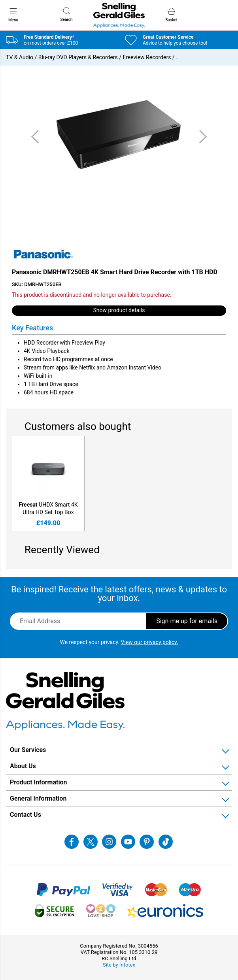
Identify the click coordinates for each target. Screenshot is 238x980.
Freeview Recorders (147, 57)
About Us (23, 766)
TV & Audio (20, 57)
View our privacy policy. (150, 642)
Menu (13, 15)
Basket (171, 15)
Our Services (28, 750)
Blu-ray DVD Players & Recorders (78, 57)
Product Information (39, 782)
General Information (38, 798)
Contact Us (25, 815)
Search (66, 14)
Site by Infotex (119, 965)
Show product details (119, 310)
